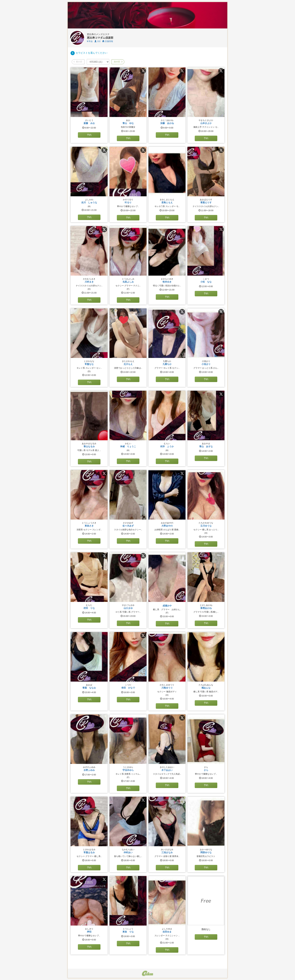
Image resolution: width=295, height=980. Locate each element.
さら (206, 770)
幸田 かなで (128, 688)
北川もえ (128, 364)
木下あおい (167, 770)
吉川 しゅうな (89, 203)
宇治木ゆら (128, 770)
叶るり (128, 203)
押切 (89, 932)
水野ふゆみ (89, 770)
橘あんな (206, 688)
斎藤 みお (89, 123)
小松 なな (206, 282)
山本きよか (206, 123)
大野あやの (167, 526)
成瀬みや (167, 606)
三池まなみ (167, 852)
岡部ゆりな (206, 852)
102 (97, 41)
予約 (89, 135)
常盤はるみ (89, 852)
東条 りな (128, 932)
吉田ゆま (167, 932)
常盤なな (89, 364)
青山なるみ (89, 446)
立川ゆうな (206, 526)
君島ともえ (167, 203)
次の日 (118, 62)
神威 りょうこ (128, 446)
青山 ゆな (128, 123)
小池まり (206, 364)
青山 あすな (206, 446)
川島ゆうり (167, 688)
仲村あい (128, 852)
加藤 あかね (167, 123)
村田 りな (89, 608)
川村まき (89, 282)
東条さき (89, 526)
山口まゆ (128, 608)
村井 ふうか (167, 446)
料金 (90, 41)
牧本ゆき (167, 282)
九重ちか (167, 364)
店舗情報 (108, 41)
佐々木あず (128, 526)
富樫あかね (206, 608)
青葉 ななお (89, 688)
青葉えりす (206, 203)
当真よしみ (128, 282)
